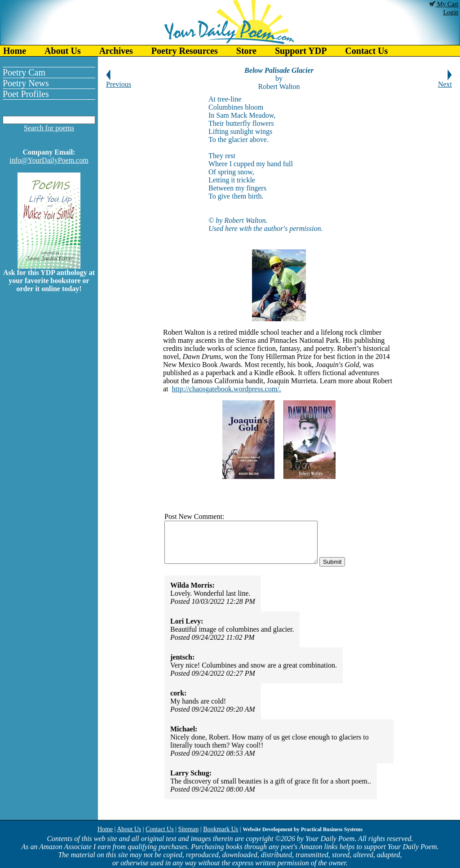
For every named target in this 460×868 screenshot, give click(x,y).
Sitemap (188, 829)
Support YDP (301, 51)
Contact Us (366, 51)
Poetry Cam (24, 72)
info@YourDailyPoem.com (49, 160)
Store (246, 51)
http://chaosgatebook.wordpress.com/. (227, 389)
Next (445, 81)
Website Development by (303, 829)
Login (451, 12)
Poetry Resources (185, 51)
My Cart (444, 4)
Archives (116, 51)
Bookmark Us (221, 829)
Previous (119, 81)
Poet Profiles (26, 94)
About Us (63, 51)
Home (15, 51)
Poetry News (26, 83)
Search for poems (49, 128)
